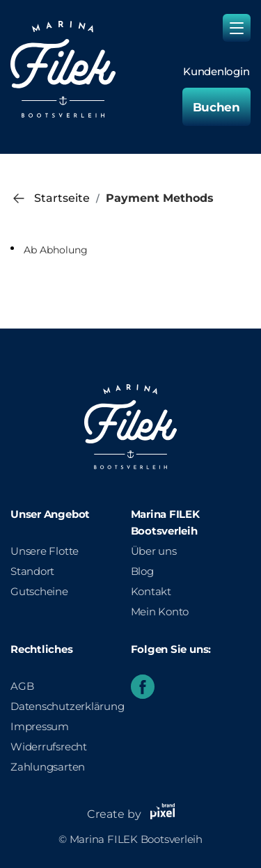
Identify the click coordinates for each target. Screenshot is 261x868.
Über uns (154, 551)
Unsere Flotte (45, 551)
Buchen (216, 107)
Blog (142, 571)
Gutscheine (39, 591)
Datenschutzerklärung (68, 706)
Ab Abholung (56, 250)
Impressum (40, 726)
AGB (22, 686)
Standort (32, 571)
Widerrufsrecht (49, 747)
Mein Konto (160, 611)
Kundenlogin (216, 72)
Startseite (62, 198)
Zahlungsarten (48, 767)
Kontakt (151, 591)
